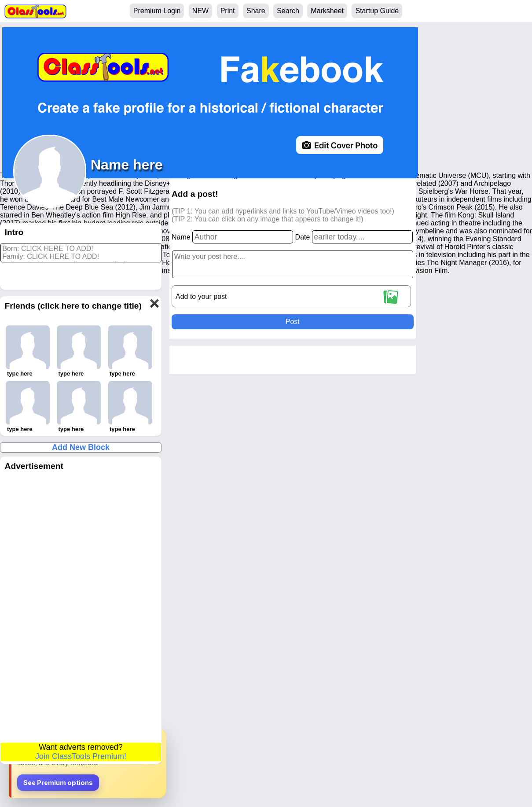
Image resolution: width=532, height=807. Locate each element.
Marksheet (327, 11)
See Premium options (58, 783)
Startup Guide (377, 11)
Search (288, 11)
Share (256, 11)
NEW (200, 11)
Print (228, 11)
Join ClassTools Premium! (81, 756)
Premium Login (157, 11)
